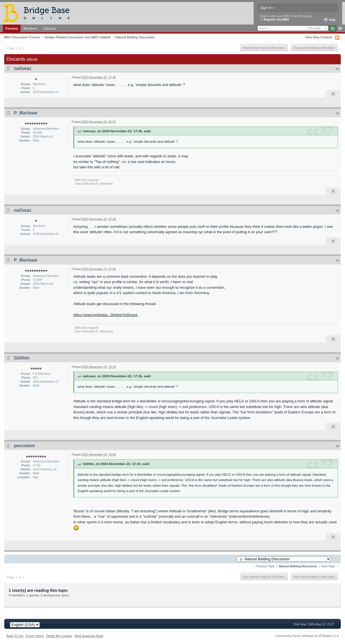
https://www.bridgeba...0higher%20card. (106, 315)
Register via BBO (276, 19)
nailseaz (23, 68)
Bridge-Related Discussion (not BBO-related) (78, 37)
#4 (337, 261)
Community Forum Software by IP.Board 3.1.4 (307, 636)
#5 (337, 358)
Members (30, 28)
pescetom (24, 446)
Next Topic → (330, 566)
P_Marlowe (26, 113)
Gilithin (22, 358)
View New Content (318, 37)
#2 (337, 113)
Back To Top (15, 636)
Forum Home (35, 636)
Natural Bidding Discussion (135, 37)
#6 (337, 446)
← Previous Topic (263, 566)
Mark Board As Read (89, 636)
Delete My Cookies (59, 636)
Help (330, 20)
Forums (12, 28)
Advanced (340, 28)
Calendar (50, 28)
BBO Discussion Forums (22, 37)
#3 (337, 211)
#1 (337, 69)
